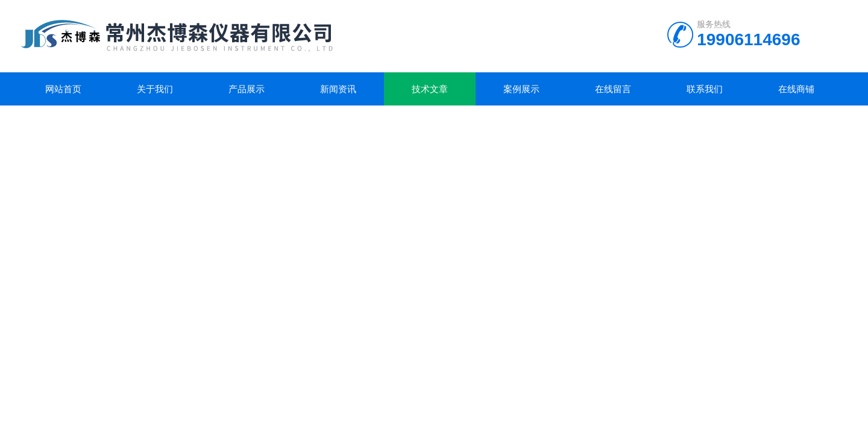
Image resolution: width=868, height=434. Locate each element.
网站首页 (63, 89)
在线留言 (613, 89)
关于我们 (155, 89)
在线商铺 (796, 89)
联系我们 (705, 89)
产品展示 (247, 89)
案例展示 (521, 89)
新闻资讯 (338, 89)
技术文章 (430, 89)
